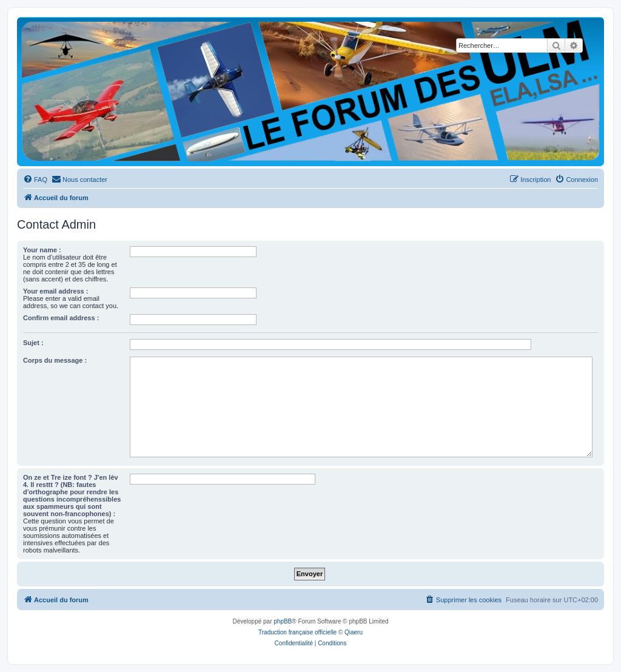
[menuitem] (35, 180)
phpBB (283, 621)
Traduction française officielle (297, 632)
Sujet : (33, 343)
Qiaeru (354, 632)
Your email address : (55, 291)
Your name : (42, 250)
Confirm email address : (61, 318)
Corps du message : (55, 360)
